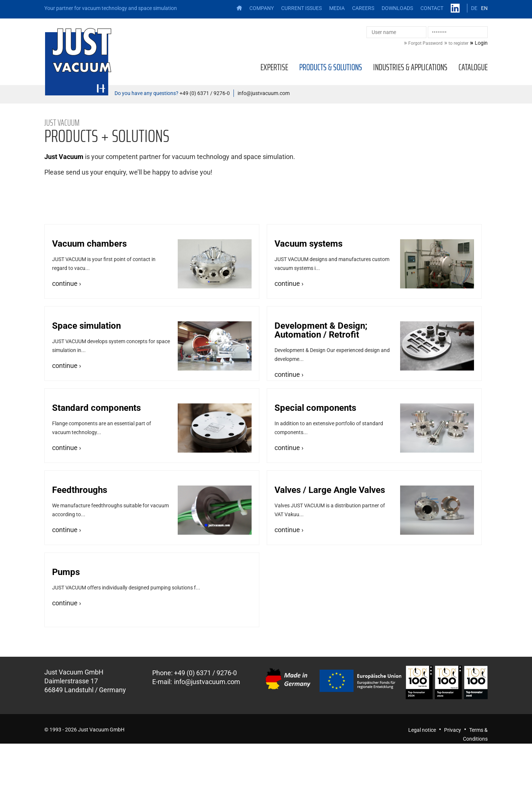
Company (262, 8)
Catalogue (473, 67)
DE (474, 8)
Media (337, 8)
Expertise (274, 67)
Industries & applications (410, 67)
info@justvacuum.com (264, 93)
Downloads (397, 8)
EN (484, 8)
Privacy (453, 730)
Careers (363, 8)
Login (481, 43)
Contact (432, 8)
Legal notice (422, 730)
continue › (66, 283)
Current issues (301, 8)
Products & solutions (331, 67)
